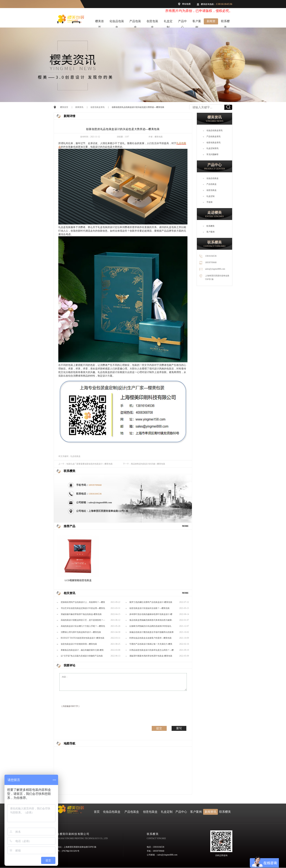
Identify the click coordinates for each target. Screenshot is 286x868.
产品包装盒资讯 (213, 136)
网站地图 (186, 4)
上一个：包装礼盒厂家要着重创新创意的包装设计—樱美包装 (85, 464)
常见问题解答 (212, 154)
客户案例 (197, 22)
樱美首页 (100, 22)
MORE (185, 526)
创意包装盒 (152, 22)
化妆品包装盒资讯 (214, 130)
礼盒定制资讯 (212, 148)
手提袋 (209, 202)
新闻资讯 (211, 22)
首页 (97, 812)
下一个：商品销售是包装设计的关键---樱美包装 (144, 464)
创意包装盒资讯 (98, 107)
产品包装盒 (135, 22)
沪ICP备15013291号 (70, 851)
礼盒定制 (168, 22)
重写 (179, 728)
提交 (159, 728)
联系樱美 (225, 22)
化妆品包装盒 (117, 22)
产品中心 (182, 22)
